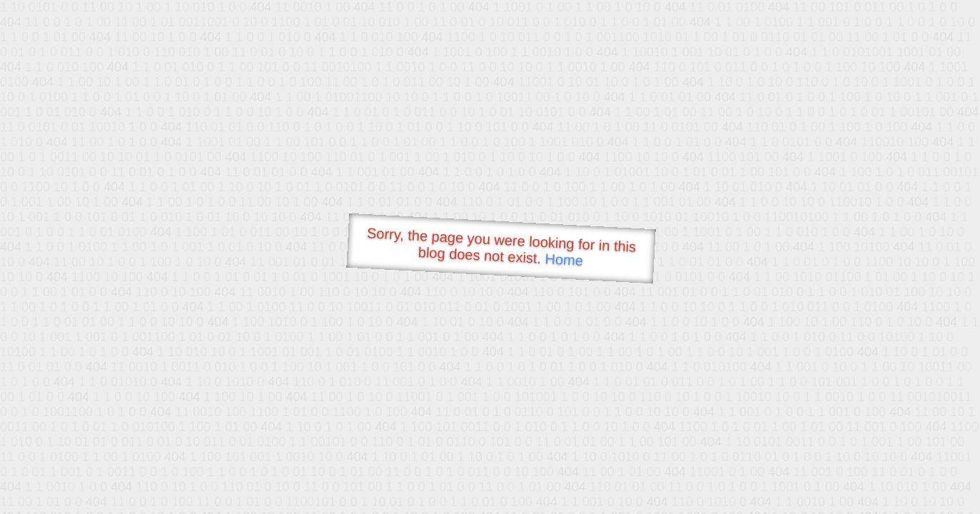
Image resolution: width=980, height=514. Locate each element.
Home (564, 259)
